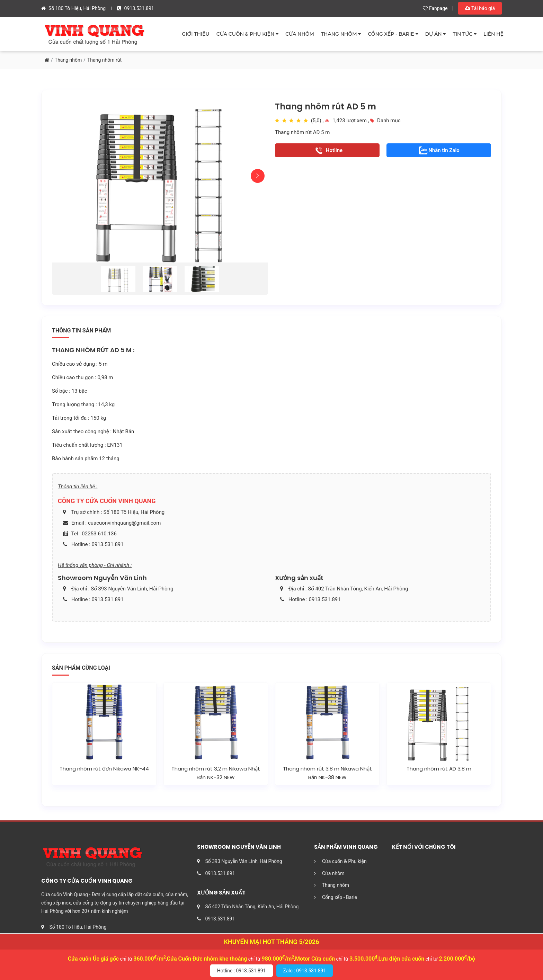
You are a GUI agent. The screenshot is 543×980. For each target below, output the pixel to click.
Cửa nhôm (329, 873)
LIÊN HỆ (493, 34)
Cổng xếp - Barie (336, 897)
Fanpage (435, 8)
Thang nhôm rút (104, 60)
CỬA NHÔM (300, 34)
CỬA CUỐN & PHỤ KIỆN (247, 34)
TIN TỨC (465, 34)
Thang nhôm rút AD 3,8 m (439, 769)
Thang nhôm (68, 60)
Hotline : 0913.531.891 (242, 971)
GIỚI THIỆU (195, 34)
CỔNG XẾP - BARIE (393, 34)
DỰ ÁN (436, 34)
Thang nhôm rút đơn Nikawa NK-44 (104, 769)
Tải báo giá (480, 8)
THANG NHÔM (341, 34)
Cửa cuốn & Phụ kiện (340, 861)
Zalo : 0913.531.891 (305, 971)
